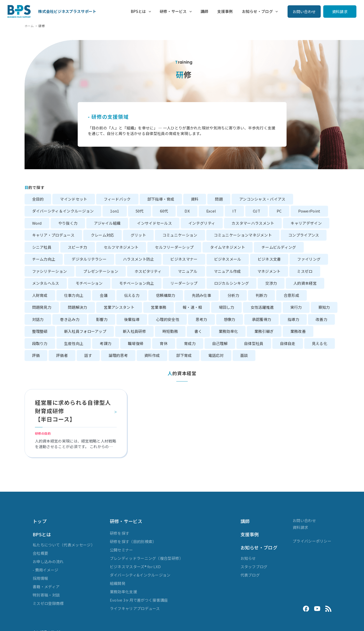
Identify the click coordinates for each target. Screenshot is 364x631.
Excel (211, 211)
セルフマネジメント (121, 247)
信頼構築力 (166, 295)
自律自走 (288, 343)
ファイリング (309, 259)
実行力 (296, 307)
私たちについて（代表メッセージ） (64, 545)
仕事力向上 (74, 295)
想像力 (230, 319)
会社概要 (40, 553)
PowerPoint (309, 211)
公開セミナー (122, 550)
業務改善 (298, 331)
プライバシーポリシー (312, 541)
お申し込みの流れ (48, 561)
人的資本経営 (305, 283)
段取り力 (40, 343)
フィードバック (117, 199)
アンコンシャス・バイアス (262, 199)
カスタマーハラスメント (253, 223)
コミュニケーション (180, 235)
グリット (138, 235)
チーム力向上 (44, 259)
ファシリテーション (50, 271)
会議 (104, 295)
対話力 (38, 319)
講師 (202, 11)
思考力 (201, 319)
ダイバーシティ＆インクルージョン (63, 211)
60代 (164, 211)
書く (198, 331)
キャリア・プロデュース (53, 235)
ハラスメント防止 (138, 259)
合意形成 (291, 295)
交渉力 (271, 283)
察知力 (324, 307)
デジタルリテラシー (89, 259)
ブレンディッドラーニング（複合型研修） (147, 558)
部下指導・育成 (161, 199)
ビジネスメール (228, 259)
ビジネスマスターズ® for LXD (135, 567)
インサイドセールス (154, 223)
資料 (195, 199)
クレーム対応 (103, 235)
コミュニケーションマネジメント (243, 235)
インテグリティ (202, 223)
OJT (257, 211)
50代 (140, 211)
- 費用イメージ (45, 570)
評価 (36, 355)
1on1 (115, 211)
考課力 (106, 343)
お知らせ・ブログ (257, 11)
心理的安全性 (168, 319)
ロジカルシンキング (232, 283)
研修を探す (120, 533)
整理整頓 (40, 331)
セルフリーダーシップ (174, 247)
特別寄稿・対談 (46, 595)
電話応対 (216, 355)
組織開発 (118, 583)
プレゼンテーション (101, 271)
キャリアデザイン (306, 223)
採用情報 (40, 578)
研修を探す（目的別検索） (133, 541)
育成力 (190, 343)
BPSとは (135, 11)
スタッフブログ (254, 567)
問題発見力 (42, 307)
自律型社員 (254, 343)
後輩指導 (132, 319)
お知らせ (248, 558)
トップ (40, 521)
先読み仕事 (202, 295)
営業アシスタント (119, 307)
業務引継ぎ (264, 331)
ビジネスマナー (184, 259)
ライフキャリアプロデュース (135, 608)
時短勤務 (170, 331)
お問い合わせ (304, 11)
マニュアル (188, 271)
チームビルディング (279, 247)
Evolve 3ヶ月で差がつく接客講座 (139, 600)
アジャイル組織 (107, 223)
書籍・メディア (46, 587)
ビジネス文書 (269, 259)
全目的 (38, 199)
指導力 (293, 319)
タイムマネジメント (228, 247)
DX (187, 211)
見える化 (320, 343)
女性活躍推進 (262, 307)
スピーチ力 (78, 247)
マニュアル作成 (227, 271)
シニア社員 (42, 247)
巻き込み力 (70, 319)
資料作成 (152, 355)
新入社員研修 (134, 331)
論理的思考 (118, 355)
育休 (164, 343)
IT (234, 211)
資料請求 (340, 11)
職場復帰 (136, 343)
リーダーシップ (184, 283)
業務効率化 (228, 331)
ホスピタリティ (148, 271)
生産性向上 (74, 343)
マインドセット (74, 199)
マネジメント (269, 271)
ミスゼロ (305, 271)
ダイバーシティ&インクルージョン (140, 575)
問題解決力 (78, 307)
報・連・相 (193, 307)
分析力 (233, 295)
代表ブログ (250, 575)
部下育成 (184, 355)
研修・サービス (170, 11)
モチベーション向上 (137, 283)
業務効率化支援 (123, 592)
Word (37, 223)
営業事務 (159, 307)
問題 (219, 199)
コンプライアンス (304, 235)
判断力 (261, 295)
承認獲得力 (262, 319)
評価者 (62, 355)
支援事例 (224, 11)
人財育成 (40, 295)
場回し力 (226, 307)
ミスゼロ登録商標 (48, 603)
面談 (244, 355)
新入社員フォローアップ (85, 331)
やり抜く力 (68, 223)
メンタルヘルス (46, 283)
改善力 (321, 319)
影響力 (102, 319)
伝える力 (132, 295)
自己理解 (220, 343)
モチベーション (89, 283)
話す (88, 355)
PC (279, 211)
